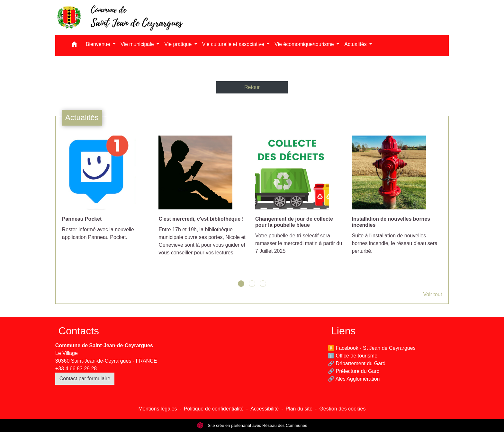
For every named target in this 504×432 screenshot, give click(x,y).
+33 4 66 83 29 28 (76, 369)
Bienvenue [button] (99, 44)
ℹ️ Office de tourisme (353, 356)
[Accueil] (120, 18)
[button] (74, 46)
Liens (343, 331)
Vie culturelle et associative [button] (234, 44)
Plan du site (299, 409)
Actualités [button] (356, 44)
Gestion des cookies (342, 409)
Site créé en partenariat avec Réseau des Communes (252, 425)
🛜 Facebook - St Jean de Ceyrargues (372, 348)
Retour (252, 87)
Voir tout (432, 294)
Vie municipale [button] (138, 44)
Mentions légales (157, 409)
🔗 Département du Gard (357, 363)
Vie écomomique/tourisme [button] (305, 44)
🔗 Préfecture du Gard (354, 371)
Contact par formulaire (85, 379)
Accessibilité (265, 409)
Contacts (79, 331)
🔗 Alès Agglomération (354, 379)
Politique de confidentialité (214, 409)
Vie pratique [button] (179, 44)
